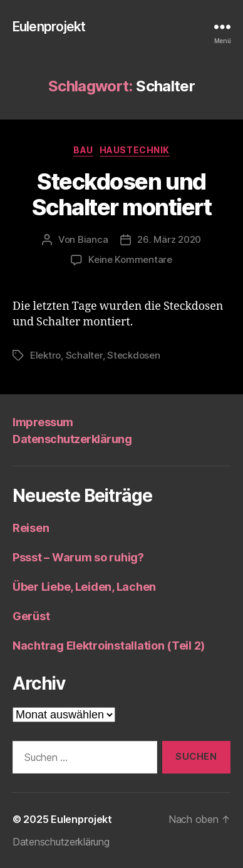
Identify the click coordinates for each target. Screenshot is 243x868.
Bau (83, 150)
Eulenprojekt (49, 27)
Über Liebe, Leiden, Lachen (84, 587)
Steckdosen (133, 355)
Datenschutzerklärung (72, 439)
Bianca (93, 239)
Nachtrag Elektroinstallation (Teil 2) (109, 646)
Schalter (84, 355)
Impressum (43, 422)
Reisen (31, 528)
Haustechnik (135, 150)
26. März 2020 (169, 239)
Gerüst (31, 616)
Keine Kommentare (130, 259)
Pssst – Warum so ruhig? (78, 557)
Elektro (45, 355)
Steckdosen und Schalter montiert (122, 194)
